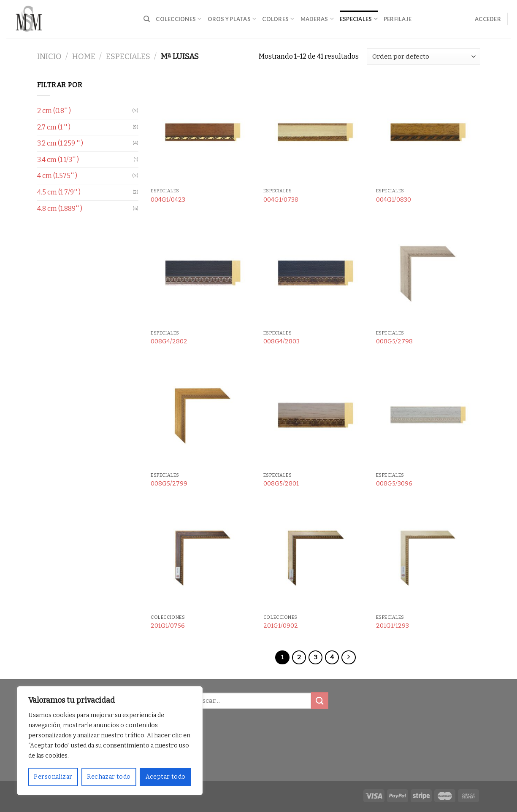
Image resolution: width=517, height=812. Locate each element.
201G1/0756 (168, 626)
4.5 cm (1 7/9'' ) (59, 192)
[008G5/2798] (428, 274)
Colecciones (179, 19)
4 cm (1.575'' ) (57, 176)
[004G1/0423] (203, 132)
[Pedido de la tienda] (423, 57)
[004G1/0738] (315, 132)
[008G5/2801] (315, 416)
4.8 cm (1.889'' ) (60, 209)
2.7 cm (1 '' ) (54, 127)
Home (84, 57)
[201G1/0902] (315, 558)
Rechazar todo (109, 777)
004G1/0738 (281, 200)
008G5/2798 (394, 341)
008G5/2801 (281, 484)
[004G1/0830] (428, 132)
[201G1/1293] (428, 558)
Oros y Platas (232, 19)
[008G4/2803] (315, 274)
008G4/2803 (282, 341)
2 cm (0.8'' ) (54, 111)
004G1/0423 (168, 200)
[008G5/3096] (428, 416)
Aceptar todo (166, 777)
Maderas (317, 19)
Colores (278, 19)
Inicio (49, 57)
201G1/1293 (392, 626)
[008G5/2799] (203, 416)
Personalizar (53, 777)
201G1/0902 (281, 626)
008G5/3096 (394, 484)
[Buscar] (147, 19)
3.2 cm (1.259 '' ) (60, 143)
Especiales (359, 19)
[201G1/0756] (203, 558)
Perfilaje (398, 19)
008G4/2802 (169, 341)
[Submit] (319, 700)
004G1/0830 (394, 200)
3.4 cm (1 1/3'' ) (58, 160)
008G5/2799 (169, 484)
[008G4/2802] (203, 274)
